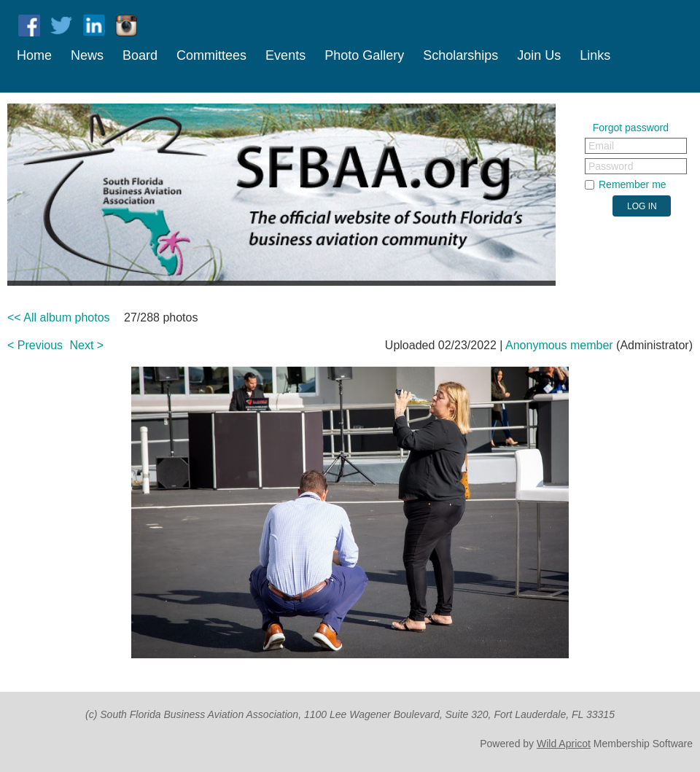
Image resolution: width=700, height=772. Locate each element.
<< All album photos (59, 317)
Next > (87, 345)
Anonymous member (559, 345)
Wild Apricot (564, 744)
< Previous (35, 345)
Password (611, 166)
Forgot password (631, 128)
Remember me (633, 184)
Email (601, 146)
